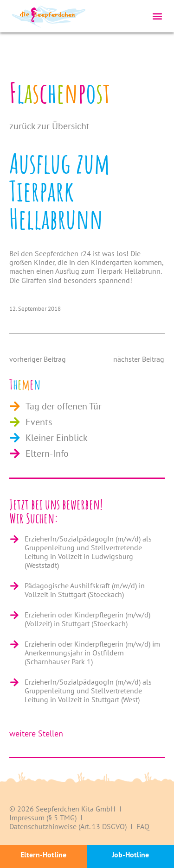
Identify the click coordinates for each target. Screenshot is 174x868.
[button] (157, 16)
